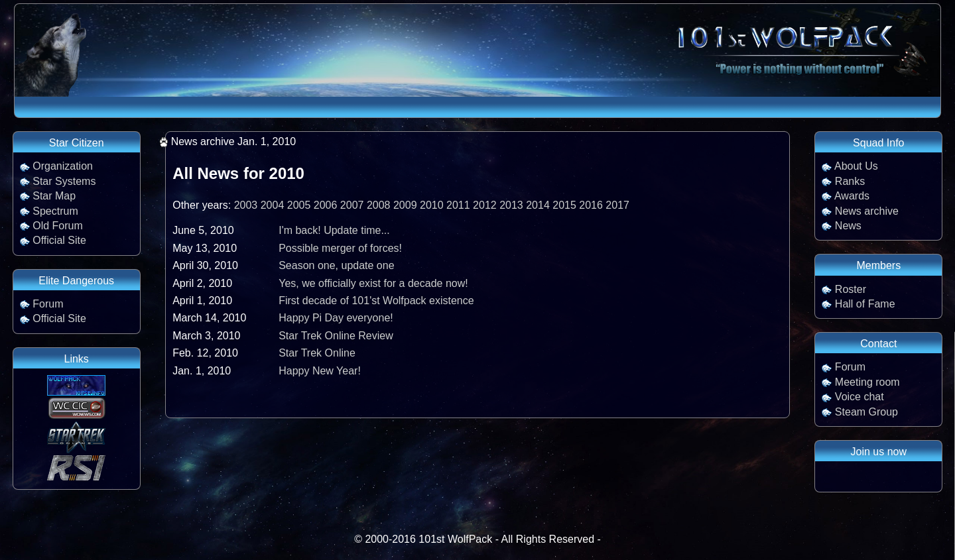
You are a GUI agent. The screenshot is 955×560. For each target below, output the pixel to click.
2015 (564, 205)
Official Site (59, 240)
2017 (617, 205)
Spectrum (55, 211)
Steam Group (866, 412)
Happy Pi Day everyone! (336, 318)
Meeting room (867, 382)
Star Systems (64, 181)
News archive (867, 211)
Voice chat (859, 397)
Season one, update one (336, 265)
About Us (856, 166)
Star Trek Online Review (336, 336)
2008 (379, 205)
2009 (405, 205)
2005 (299, 205)
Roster (851, 289)
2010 (432, 205)
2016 (591, 205)
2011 (458, 205)
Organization (63, 166)
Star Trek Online (317, 353)
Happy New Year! (320, 371)
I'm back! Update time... (334, 230)
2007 (352, 205)
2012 (485, 205)
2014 (538, 205)
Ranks (850, 181)
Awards (852, 196)
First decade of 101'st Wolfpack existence (376, 301)
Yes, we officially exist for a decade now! (373, 283)
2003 (246, 205)
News (848, 226)
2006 (326, 205)
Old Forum (58, 226)
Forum (48, 304)
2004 (273, 205)
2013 (511, 205)
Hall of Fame (865, 304)
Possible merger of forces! (340, 248)
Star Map (54, 196)
